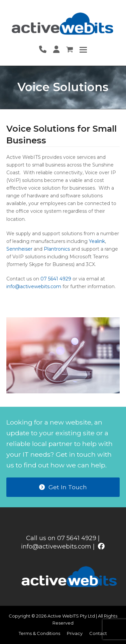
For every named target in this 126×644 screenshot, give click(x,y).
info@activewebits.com (34, 286)
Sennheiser (19, 249)
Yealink (97, 241)
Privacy (75, 633)
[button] (83, 50)
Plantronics (57, 249)
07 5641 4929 (56, 279)
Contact (98, 633)
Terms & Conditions (39, 633)
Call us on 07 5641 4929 (61, 538)
